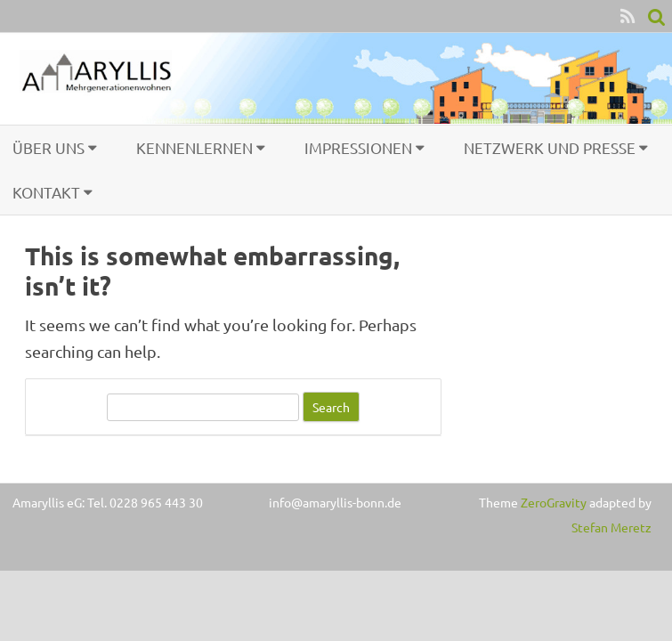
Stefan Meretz (611, 527)
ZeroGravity (554, 502)
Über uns (49, 147)
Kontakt (46, 192)
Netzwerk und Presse (550, 147)
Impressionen (358, 147)
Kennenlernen (194, 147)
